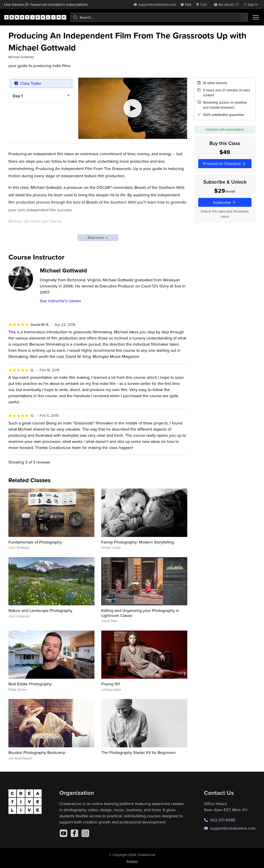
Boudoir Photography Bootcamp (37, 752)
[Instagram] (85, 833)
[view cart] (203, 4)
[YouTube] (63, 833)
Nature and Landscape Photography (40, 610)
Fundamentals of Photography (35, 542)
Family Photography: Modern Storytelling (138, 542)
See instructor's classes (60, 301)
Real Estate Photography (30, 684)
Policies (132, 861)
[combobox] (159, 17)
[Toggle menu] (256, 17)
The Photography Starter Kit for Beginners (138, 752)
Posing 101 (110, 684)
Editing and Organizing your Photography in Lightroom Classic (140, 613)
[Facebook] (74, 833)
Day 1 (18, 96)
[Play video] (133, 108)
